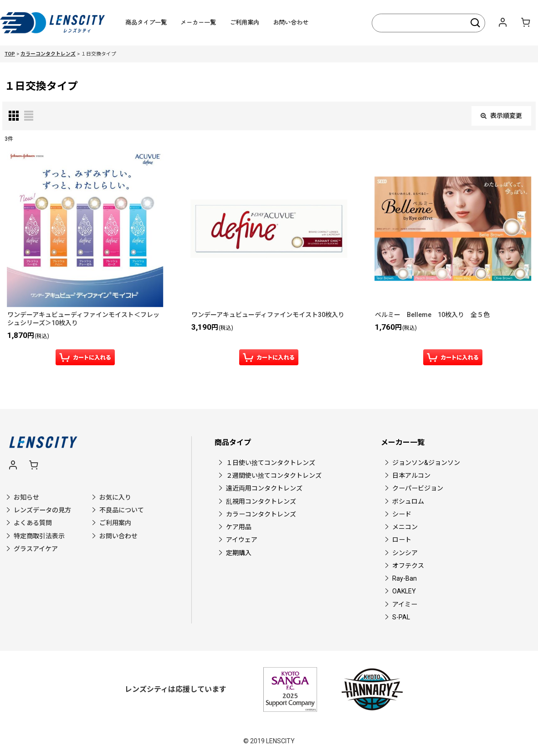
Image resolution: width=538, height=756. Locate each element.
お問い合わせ (291, 22)
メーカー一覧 (198, 22)
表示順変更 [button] (501, 116)
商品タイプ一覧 (146, 22)
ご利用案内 (244, 22)
